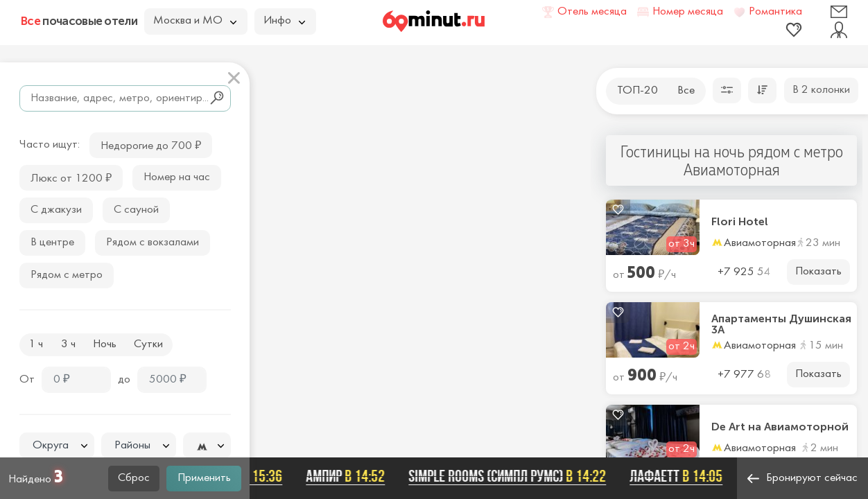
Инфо (284, 21)
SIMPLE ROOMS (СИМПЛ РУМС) (511, 476)
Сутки (148, 344)
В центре (52, 243)
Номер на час (177, 177)
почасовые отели (79, 21)
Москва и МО (195, 21)
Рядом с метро (67, 275)
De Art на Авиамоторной (780, 427)
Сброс (134, 478)
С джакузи (56, 210)
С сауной (136, 210)
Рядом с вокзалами (153, 243)
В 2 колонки (821, 90)
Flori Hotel (740, 222)
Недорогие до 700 (151, 145)
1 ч (36, 344)
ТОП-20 (637, 91)
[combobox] (57, 446)
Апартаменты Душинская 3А (781, 324)
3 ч (68, 344)
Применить (204, 478)
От (27, 380)
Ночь (105, 344)
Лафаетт (679, 476)
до (124, 380)
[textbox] (57, 446)
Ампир (349, 476)
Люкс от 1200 (71, 177)
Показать (818, 272)
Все (686, 91)
